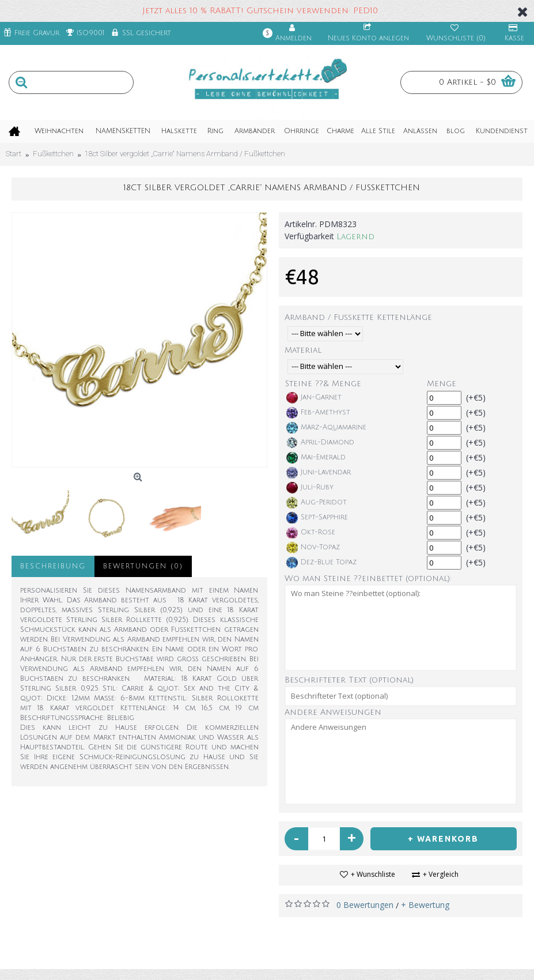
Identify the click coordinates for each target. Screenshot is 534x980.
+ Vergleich (441, 874)
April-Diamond (320, 443)
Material (303, 350)
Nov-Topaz (313, 548)
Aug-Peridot (317, 503)
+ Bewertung (425, 905)
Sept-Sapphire (317, 518)
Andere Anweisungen (333, 712)
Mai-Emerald (316, 458)
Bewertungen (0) (143, 566)
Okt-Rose (311, 533)
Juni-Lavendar (319, 473)
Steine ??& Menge (323, 384)
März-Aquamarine (326, 428)
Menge (442, 384)
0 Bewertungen (365, 905)
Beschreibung (53, 566)
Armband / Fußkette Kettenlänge (358, 317)
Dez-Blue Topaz (321, 563)
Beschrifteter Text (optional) (349, 680)
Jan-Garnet (314, 398)
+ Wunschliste (373, 874)
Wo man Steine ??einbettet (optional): (368, 578)
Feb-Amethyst (318, 413)
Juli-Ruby (310, 488)
